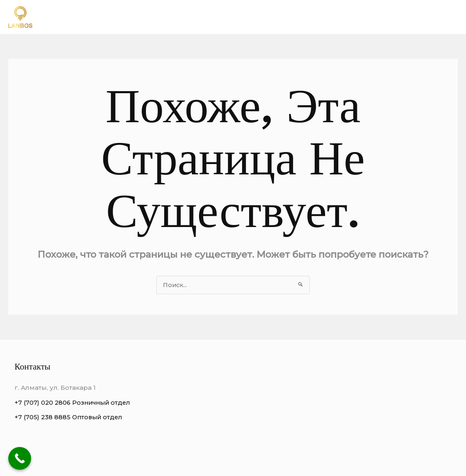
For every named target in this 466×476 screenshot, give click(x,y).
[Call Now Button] (20, 458)
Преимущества (311, 17)
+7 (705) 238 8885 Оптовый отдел (70, 417)
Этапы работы (428, 17)
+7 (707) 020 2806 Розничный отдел (75, 403)
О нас (262, 17)
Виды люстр (370, 17)
